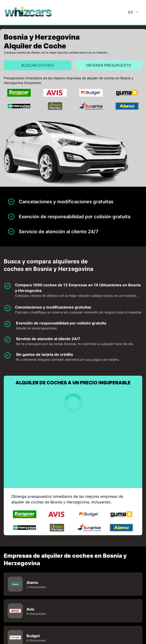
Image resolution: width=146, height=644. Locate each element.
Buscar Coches (37, 65)
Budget (33, 636)
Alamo (32, 582)
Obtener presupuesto (109, 65)
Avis (30, 609)
